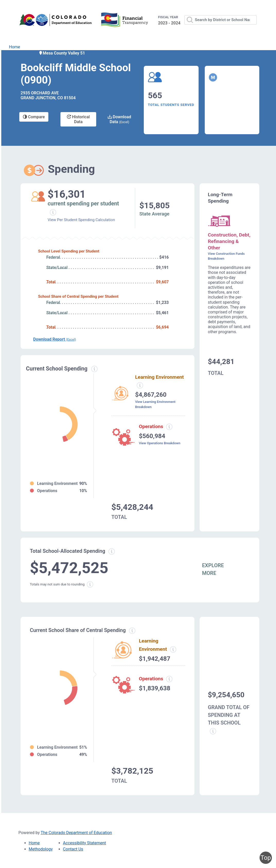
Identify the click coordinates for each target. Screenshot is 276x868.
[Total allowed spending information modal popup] (112, 551)
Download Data (119, 119)
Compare (34, 117)
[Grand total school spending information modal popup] (213, 731)
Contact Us (73, 849)
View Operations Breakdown (160, 443)
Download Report (55, 339)
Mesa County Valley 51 (62, 53)
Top (266, 858)
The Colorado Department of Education (76, 833)
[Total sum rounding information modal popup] (90, 584)
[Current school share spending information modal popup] (132, 631)
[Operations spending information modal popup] (169, 427)
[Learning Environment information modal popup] (173, 649)
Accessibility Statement (84, 843)
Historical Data (78, 119)
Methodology (41, 849)
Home (15, 47)
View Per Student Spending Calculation (81, 220)
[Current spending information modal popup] (94, 369)
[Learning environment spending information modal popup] (140, 385)
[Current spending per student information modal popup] (53, 212)
